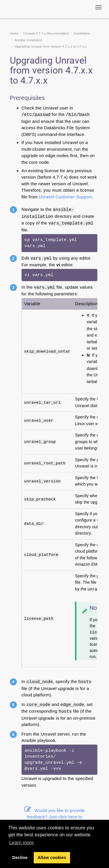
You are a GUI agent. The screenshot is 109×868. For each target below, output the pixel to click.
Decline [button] (20, 858)
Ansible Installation (28, 40)
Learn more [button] (22, 843)
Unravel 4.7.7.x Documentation (46, 33)
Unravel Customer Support (65, 197)
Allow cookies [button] (52, 858)
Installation (82, 33)
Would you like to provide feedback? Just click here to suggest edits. (54, 817)
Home (14, 33)
